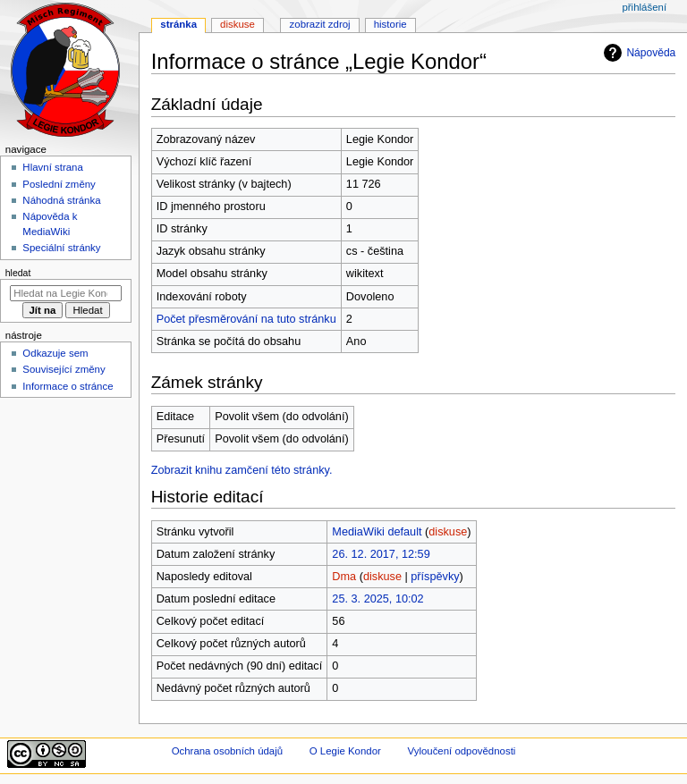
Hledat (18, 273)
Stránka (178, 24)
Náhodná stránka (61, 200)
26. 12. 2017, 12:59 (381, 554)
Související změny (64, 369)
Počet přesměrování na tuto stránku (246, 319)
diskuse (448, 532)
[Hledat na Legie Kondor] (66, 293)
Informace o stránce (68, 386)
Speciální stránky (61, 248)
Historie (390, 24)
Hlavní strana (52, 167)
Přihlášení (644, 7)
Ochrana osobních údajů (227, 751)
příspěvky (435, 577)
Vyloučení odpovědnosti (461, 751)
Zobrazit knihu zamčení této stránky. (242, 470)
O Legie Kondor (345, 751)
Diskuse (237, 24)
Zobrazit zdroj (320, 24)
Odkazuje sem (55, 353)
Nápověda (637, 53)
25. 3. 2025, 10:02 (377, 599)
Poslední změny (59, 184)
